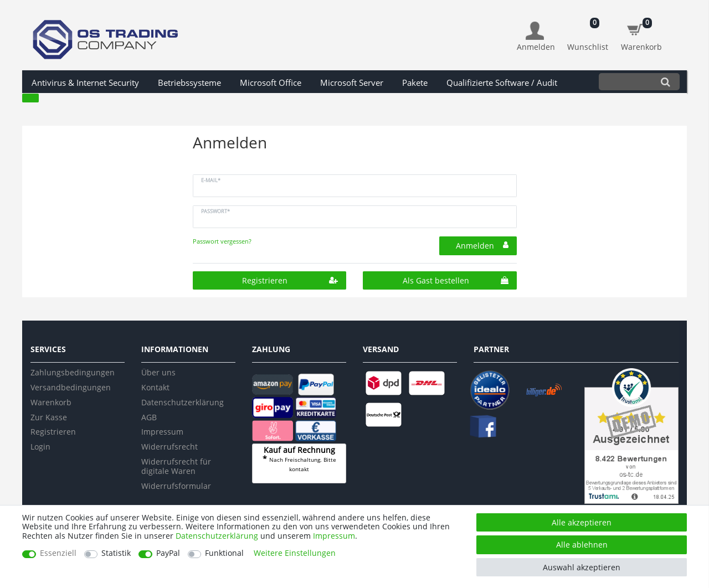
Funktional (224, 553)
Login (40, 447)
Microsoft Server (352, 83)
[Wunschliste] (588, 31)
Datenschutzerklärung (183, 402)
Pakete (415, 83)
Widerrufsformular (176, 486)
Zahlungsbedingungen (73, 372)
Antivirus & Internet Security (85, 83)
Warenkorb (51, 402)
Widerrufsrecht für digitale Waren (176, 466)
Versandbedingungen (71, 387)
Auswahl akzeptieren (582, 567)
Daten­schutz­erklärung (217, 536)
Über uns (158, 372)
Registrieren (290, 280)
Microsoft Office (271, 83)
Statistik (116, 553)
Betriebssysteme (189, 83)
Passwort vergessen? (222, 241)
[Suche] (666, 82)
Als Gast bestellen (456, 280)
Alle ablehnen (582, 545)
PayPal (168, 553)
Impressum (162, 432)
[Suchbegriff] (625, 82)
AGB (149, 417)
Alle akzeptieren (582, 522)
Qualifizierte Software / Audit (502, 83)
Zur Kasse (49, 417)
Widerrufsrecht (169, 447)
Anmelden (482, 246)
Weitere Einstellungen (295, 553)
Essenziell (58, 553)
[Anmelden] (536, 37)
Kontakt (155, 387)
